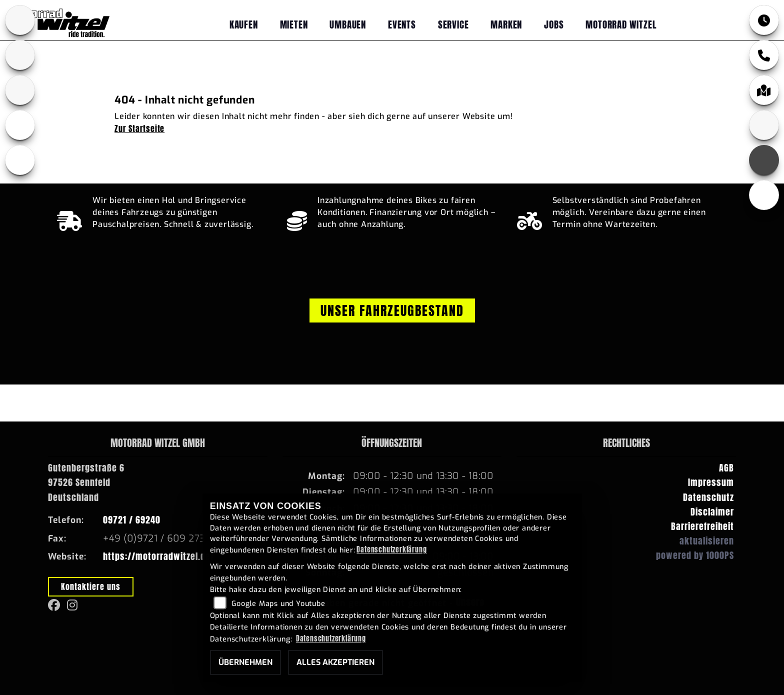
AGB (726, 468)
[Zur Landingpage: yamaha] (20, 55)
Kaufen (244, 24)
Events (402, 24)
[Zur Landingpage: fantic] (20, 90)
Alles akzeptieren (335, 662)
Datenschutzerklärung (391, 549)
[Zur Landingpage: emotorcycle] (20, 160)
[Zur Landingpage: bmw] (20, 20)
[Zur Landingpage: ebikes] (20, 125)
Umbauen (348, 24)
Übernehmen (245, 662)
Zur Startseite (139, 128)
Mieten (294, 24)
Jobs (554, 24)
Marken (506, 24)
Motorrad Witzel (621, 24)
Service (453, 24)
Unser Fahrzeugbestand (392, 310)
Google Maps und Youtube (278, 604)
